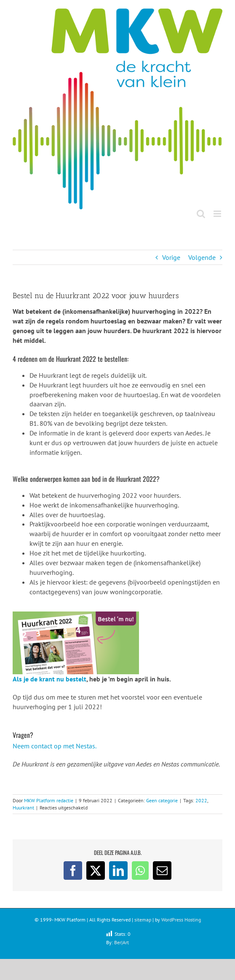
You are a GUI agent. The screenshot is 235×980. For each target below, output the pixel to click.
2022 (201, 800)
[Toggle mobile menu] (218, 214)
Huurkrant (23, 808)
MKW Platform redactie (49, 800)
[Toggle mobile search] (201, 214)
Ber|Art (122, 942)
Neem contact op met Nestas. (55, 746)
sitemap (143, 920)
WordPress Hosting (181, 920)
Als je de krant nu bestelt (49, 679)
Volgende (202, 257)
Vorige (171, 257)
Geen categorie (162, 800)
